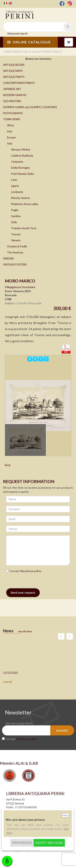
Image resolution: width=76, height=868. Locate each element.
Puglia (15, 210)
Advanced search (17, 33)
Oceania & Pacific (17, 246)
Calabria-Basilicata (22, 156)
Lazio (14, 180)
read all (7, 682)
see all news (25, 631)
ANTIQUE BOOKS (14, 65)
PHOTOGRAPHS (13, 113)
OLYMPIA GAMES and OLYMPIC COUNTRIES (30, 107)
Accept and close (49, 843)
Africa (11, 125)
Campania (17, 162)
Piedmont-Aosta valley (25, 204)
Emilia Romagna (20, 168)
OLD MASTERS (12, 101)
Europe (11, 137)
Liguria (15, 186)
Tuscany (16, 234)
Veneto (16, 240)
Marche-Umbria (20, 198)
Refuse (66, 815)
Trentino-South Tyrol (24, 228)
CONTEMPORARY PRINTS (19, 83)
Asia (10, 131)
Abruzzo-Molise (21, 150)
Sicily (14, 222)
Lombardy (17, 192)
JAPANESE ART (12, 89)
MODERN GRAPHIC (15, 95)
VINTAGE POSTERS (15, 265)
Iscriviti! (62, 730)
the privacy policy (31, 571)
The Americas (15, 252)
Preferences (22, 843)
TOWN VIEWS (12, 119)
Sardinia (16, 216)
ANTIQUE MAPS (13, 71)
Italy (10, 143)
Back (8, 465)
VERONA (8, 258)
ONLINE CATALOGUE (29, 42)
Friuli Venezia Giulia (22, 174)
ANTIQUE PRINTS (14, 77)
